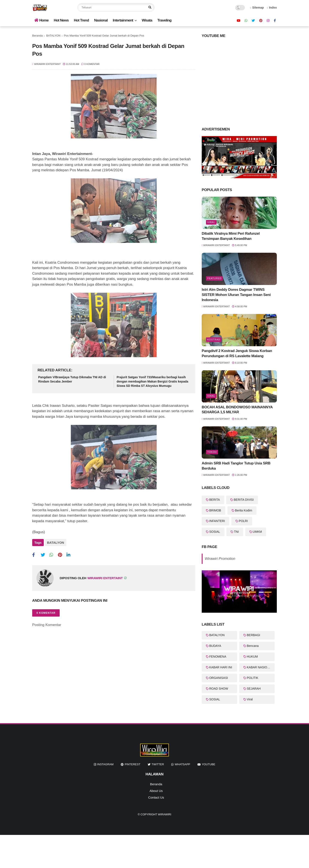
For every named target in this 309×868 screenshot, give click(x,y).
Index (272, 8)
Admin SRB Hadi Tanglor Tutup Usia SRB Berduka (236, 466)
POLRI (243, 521)
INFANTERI (217, 521)
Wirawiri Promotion (220, 559)
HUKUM (252, 657)
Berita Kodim (244, 510)
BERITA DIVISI (244, 500)
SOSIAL (215, 532)
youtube (208, 764)
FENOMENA (218, 657)
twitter (158, 764)
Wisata (147, 20)
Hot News (61, 20)
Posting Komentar (47, 624)
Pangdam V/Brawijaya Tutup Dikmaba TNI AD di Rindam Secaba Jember (72, 379)
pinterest (133, 764)
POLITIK (253, 678)
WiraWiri (165, 814)
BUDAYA (215, 646)
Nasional (101, 20)
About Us (156, 791)
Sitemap (257, 8)
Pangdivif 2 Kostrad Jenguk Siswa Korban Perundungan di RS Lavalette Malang (237, 353)
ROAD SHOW (219, 689)
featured (214, 278)
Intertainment (123, 20)
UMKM (257, 532)
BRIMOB (215, 510)
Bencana (253, 646)
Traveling (164, 20)
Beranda (37, 36)
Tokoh (212, 452)
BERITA (215, 500)
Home (41, 20)
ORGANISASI (219, 678)
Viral (211, 222)
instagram (105, 764)
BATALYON (53, 36)
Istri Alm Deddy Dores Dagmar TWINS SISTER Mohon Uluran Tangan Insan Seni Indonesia (236, 295)
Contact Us (156, 797)
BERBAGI (253, 635)
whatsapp (182, 764)
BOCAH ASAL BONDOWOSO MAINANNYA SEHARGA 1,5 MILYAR (237, 410)
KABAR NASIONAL (260, 667)
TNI (236, 532)
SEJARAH (254, 689)
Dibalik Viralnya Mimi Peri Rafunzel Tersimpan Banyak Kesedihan (231, 236)
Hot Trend (81, 20)
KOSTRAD (214, 340)
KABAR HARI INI (221, 667)
